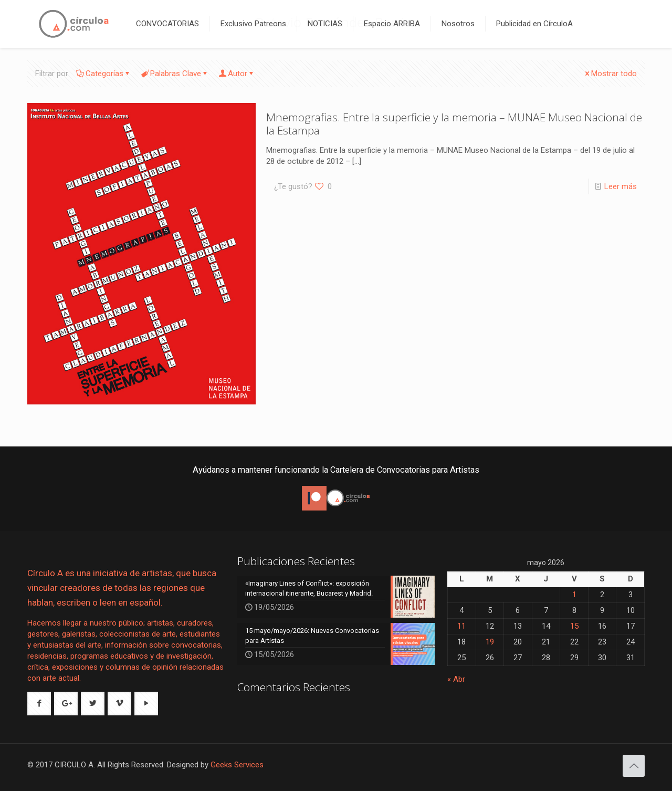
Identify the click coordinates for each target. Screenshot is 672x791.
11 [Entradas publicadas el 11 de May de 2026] (461, 626)
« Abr (456, 679)
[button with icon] (39, 704)
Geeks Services (237, 765)
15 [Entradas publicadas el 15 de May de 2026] (574, 626)
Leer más (621, 186)
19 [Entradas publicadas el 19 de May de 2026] (490, 642)
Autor (237, 74)
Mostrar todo (610, 74)
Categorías (104, 74)
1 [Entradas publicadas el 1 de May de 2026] (574, 595)
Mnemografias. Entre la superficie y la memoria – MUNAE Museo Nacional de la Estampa (454, 124)
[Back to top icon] (634, 766)
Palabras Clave (175, 74)
